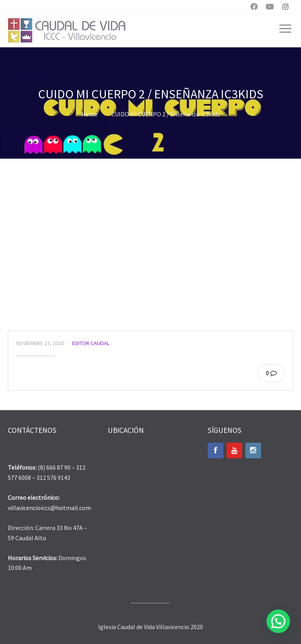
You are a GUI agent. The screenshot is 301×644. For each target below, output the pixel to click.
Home (89, 114)
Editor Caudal (91, 343)
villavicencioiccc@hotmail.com (49, 508)
